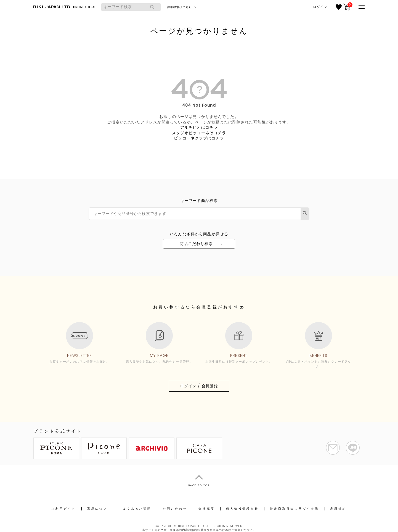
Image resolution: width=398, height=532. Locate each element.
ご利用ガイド (64, 509)
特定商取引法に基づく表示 (294, 509)
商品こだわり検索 (196, 244)
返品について (99, 509)
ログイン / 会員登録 (199, 386)
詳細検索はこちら (180, 7)
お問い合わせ (175, 509)
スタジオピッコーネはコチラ (199, 133)
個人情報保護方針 (242, 509)
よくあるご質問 (137, 509)
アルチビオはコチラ (199, 127)
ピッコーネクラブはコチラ (199, 138)
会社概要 (207, 509)
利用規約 (339, 509)
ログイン (320, 7)
